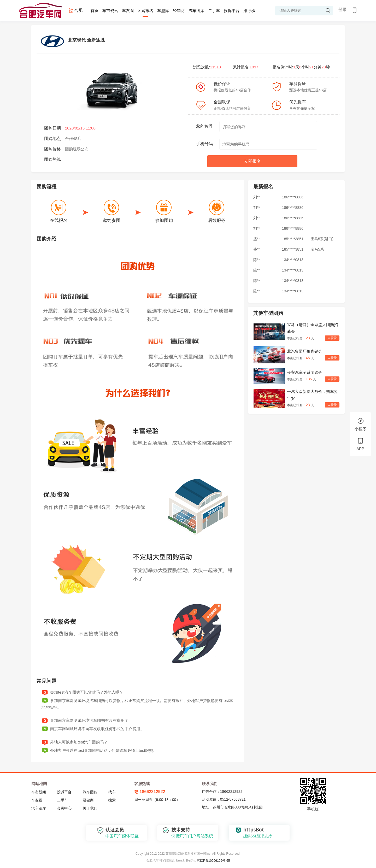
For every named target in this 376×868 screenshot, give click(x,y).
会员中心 (64, 808)
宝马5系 (317, 250)
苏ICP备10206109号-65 (213, 861)
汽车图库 (196, 11)
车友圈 (128, 11)
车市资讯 (110, 11)
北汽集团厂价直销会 (305, 351)
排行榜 (249, 11)
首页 (95, 11)
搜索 (112, 800)
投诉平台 (232, 11)
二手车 (214, 11)
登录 (343, 10)
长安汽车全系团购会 (305, 372)
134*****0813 (293, 260)
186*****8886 (293, 197)
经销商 (179, 11)
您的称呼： (207, 126)
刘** (257, 197)
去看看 (332, 338)
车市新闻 (39, 792)
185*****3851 (293, 239)
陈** (257, 260)
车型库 (163, 11)
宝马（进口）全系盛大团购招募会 (312, 328)
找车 (112, 792)
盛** (257, 239)
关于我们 (90, 808)
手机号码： (207, 144)
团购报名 (145, 11)
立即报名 (252, 161)
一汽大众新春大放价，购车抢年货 (312, 395)
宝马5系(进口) (322, 239)
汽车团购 (90, 792)
